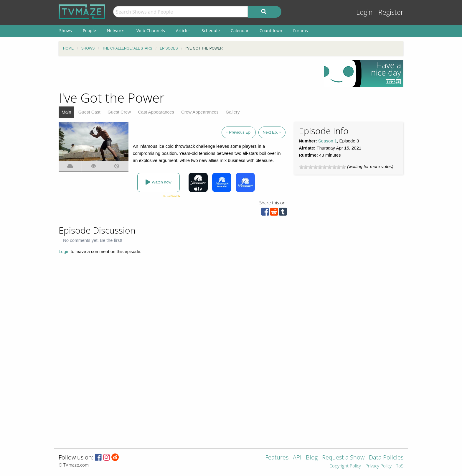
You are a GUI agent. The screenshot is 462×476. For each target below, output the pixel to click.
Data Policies (386, 458)
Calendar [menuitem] (240, 31)
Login (364, 12)
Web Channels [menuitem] (151, 31)
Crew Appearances (200, 112)
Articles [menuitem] (183, 31)
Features (277, 458)
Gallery (233, 112)
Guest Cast (89, 112)
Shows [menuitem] (66, 31)
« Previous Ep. (239, 132)
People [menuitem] (89, 31)
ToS (400, 466)
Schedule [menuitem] (211, 31)
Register (391, 12)
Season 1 (327, 141)
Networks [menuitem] (116, 31)
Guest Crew (119, 112)
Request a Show (343, 458)
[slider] (322, 167)
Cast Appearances (156, 112)
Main (66, 112)
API (297, 458)
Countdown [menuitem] (271, 31)
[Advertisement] (187, 73)
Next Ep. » (272, 132)
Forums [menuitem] (301, 31)
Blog (312, 458)
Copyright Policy (345, 466)
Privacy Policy (378, 466)
